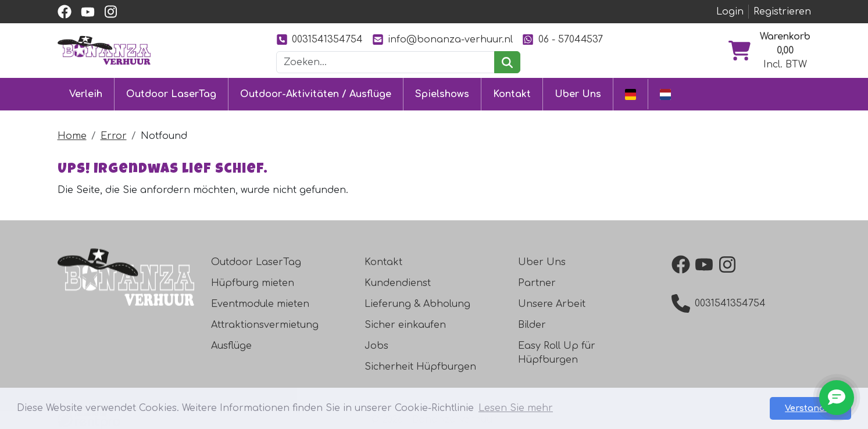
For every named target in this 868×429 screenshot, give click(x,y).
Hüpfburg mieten (253, 283)
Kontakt (512, 94)
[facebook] (65, 12)
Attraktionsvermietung (265, 325)
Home (72, 136)
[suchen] (507, 62)
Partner (537, 283)
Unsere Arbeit (552, 304)
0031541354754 (319, 39)
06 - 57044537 (562, 39)
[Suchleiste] (385, 62)
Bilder (532, 325)
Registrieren (782, 12)
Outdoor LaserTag (171, 94)
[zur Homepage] (104, 50)
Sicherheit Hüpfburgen (420, 367)
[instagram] (111, 12)
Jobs (376, 346)
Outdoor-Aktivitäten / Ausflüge (316, 94)
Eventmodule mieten (260, 304)
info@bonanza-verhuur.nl (442, 39)
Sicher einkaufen (405, 325)
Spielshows (442, 94)
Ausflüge (231, 346)
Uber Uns (578, 94)
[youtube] (88, 12)
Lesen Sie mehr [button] (516, 408)
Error (114, 136)
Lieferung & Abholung (417, 304)
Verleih (86, 94)
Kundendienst (398, 283)
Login (730, 12)
